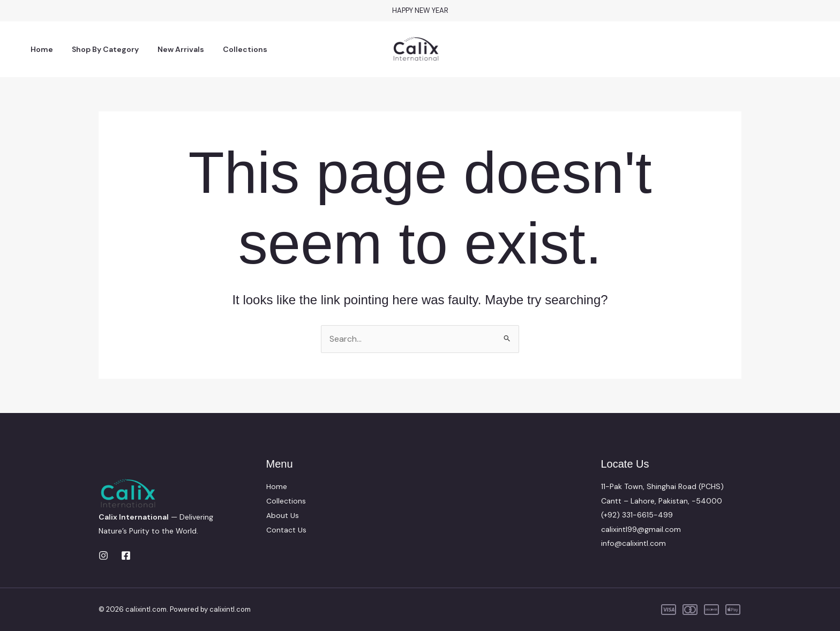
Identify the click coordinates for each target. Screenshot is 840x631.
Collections (232, 49)
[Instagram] (103, 555)
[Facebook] (126, 555)
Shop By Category (100, 49)
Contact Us (286, 529)
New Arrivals (172, 49)
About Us (283, 515)
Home (40, 49)
